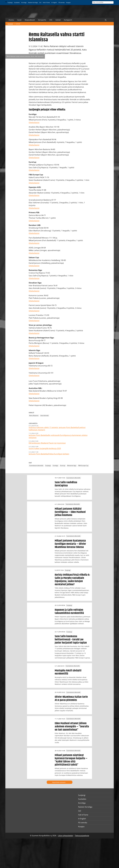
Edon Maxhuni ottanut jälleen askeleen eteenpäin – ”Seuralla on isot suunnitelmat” (72, 727)
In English (54, 3)
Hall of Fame (46, 3)
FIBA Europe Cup (83, 466)
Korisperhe (42, 20)
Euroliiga (55, 466)
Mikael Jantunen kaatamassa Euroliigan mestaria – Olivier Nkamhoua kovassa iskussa (70, 544)
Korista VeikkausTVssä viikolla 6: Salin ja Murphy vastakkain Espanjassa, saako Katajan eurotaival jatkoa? (72, 580)
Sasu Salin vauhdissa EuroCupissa (66, 484)
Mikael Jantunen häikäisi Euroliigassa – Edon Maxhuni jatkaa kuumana (70, 512)
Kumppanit (68, 20)
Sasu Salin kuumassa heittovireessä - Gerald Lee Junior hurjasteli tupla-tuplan (71, 640)
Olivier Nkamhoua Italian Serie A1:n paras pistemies (71, 698)
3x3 (40, 3)
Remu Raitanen (34, 416)
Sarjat (19, 20)
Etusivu (11, 20)
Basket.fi (10, 24)
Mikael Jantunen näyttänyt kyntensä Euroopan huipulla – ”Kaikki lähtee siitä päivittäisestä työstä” (71, 760)
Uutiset (58, 20)
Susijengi (10, 3)
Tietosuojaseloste (82, 836)
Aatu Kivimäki (45, 416)
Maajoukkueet (30, 20)
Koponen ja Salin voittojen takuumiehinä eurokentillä (69, 611)
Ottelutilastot (34, 123)
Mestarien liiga (72, 466)
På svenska (62, 3)
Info (51, 20)
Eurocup (63, 466)
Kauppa (68, 3)
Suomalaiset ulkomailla (36, 466)
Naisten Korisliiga (33, 3)
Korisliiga (24, 3)
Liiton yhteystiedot (66, 836)
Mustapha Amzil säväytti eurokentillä (68, 672)
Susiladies (17, 3)
